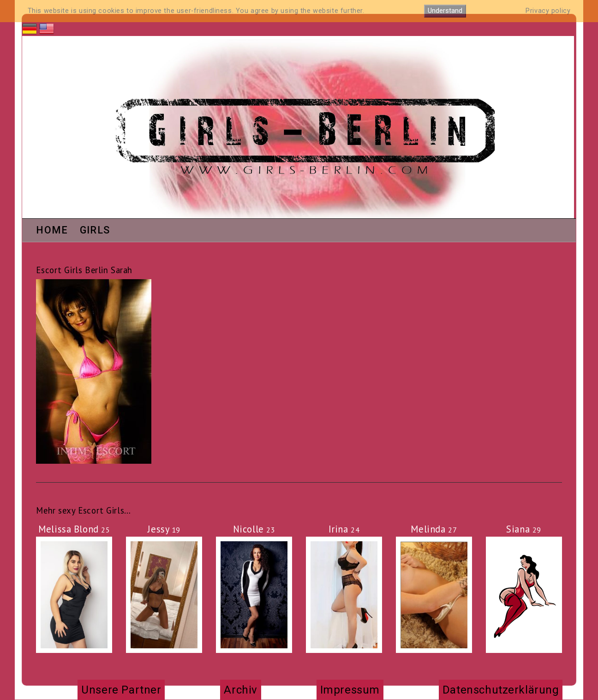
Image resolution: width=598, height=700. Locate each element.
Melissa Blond (74, 529)
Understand (445, 11)
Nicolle (254, 529)
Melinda (434, 529)
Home (52, 231)
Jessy (164, 529)
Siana (524, 529)
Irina (344, 529)
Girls (95, 231)
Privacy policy (548, 11)
